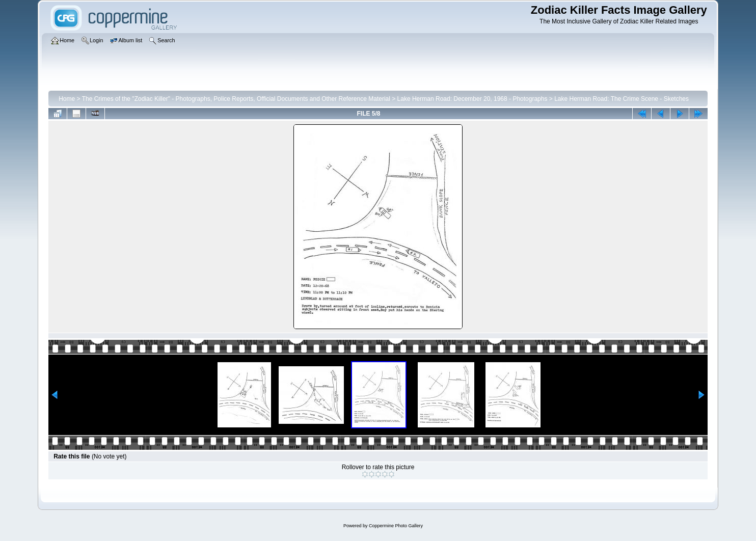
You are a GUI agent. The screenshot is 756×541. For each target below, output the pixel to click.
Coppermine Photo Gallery (396, 526)
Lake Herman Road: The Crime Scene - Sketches (622, 99)
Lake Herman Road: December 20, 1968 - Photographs (472, 99)
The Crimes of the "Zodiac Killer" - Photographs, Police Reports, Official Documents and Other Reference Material (236, 99)
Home (67, 99)
